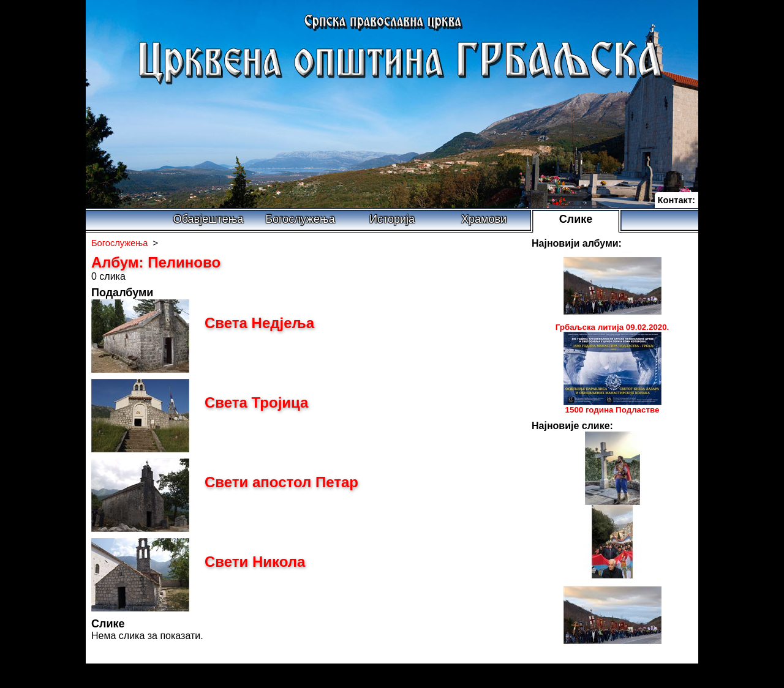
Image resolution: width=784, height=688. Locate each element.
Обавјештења (209, 219)
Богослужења (300, 219)
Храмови (484, 219)
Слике (576, 219)
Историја (392, 219)
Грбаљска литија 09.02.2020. (612, 327)
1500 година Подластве (612, 410)
